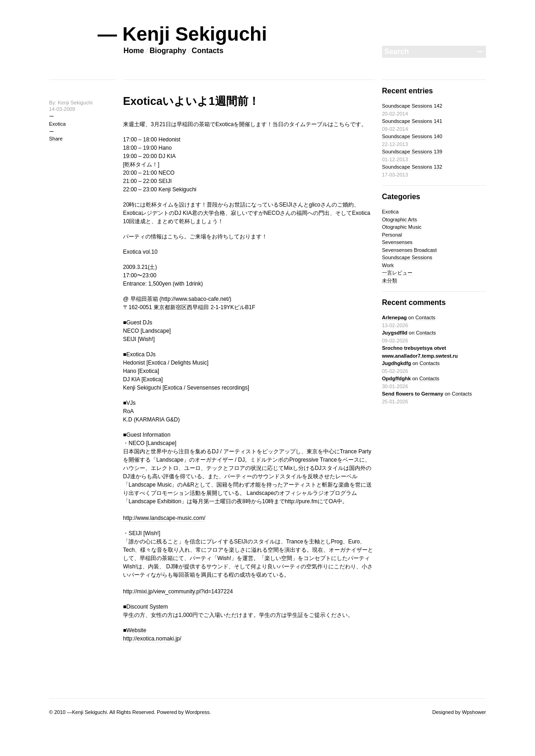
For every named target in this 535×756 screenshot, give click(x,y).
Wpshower (474, 712)
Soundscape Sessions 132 (412, 167)
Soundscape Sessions (407, 257)
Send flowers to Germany (413, 394)
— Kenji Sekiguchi (182, 34)
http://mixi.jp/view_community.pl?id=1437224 (178, 591)
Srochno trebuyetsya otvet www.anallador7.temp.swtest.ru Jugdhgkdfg (420, 356)
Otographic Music (402, 227)
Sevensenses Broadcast (409, 250)
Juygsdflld (395, 333)
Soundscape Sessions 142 (412, 106)
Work (388, 265)
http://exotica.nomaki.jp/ (152, 639)
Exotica (57, 124)
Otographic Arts (400, 219)
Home (134, 51)
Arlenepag (394, 317)
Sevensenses (397, 242)
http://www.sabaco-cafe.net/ (195, 299)
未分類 (390, 280)
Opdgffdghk (396, 378)
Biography (168, 51)
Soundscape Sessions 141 (412, 121)
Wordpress (197, 712)
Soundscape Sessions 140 (412, 136)
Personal (392, 235)
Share (56, 139)
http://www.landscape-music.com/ (164, 518)
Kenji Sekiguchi (89, 712)
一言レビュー (397, 273)
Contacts (208, 51)
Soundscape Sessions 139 (412, 152)
